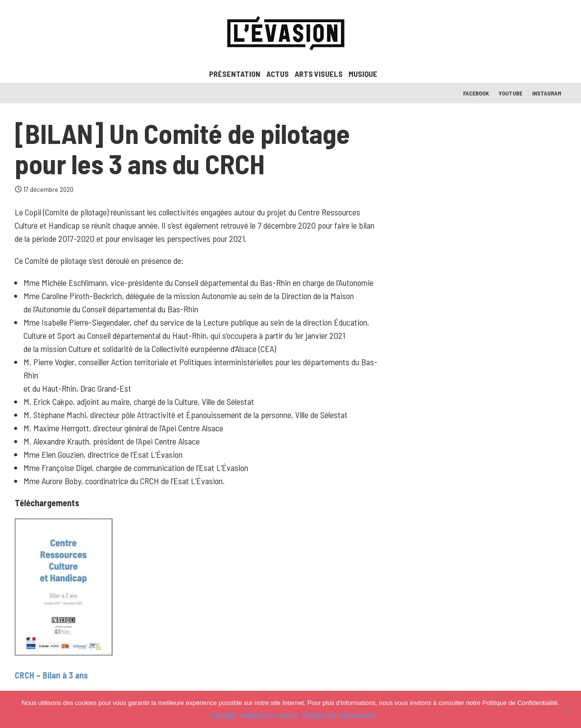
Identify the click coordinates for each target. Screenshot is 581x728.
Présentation (235, 74)
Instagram (547, 93)
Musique (363, 74)
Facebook (476, 93)
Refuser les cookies (269, 716)
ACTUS (278, 74)
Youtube (511, 93)
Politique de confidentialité (339, 716)
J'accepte (223, 716)
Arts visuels (319, 74)
